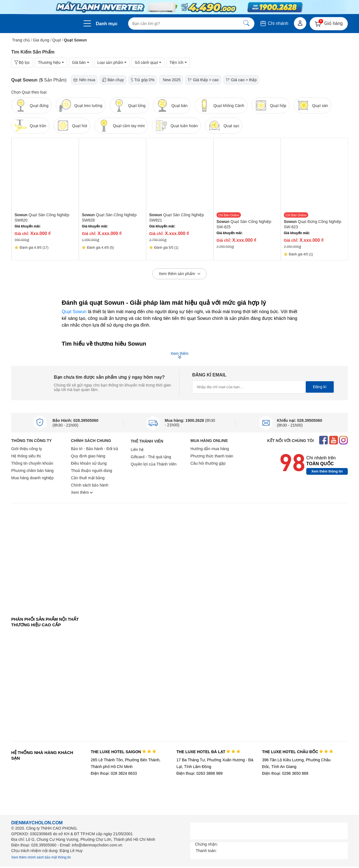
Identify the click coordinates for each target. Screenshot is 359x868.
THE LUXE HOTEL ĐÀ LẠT (208, 752)
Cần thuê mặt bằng (88, 478)
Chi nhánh (274, 23)
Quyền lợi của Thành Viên (154, 464)
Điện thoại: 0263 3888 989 (200, 773)
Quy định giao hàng (88, 456)
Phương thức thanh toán (212, 456)
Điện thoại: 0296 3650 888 (285, 773)
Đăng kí (320, 387)
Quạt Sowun (74, 312)
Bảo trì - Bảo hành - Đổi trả (95, 449)
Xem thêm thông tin (327, 471)
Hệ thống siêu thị (26, 456)
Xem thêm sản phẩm (180, 274)
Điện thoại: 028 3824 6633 (114, 773)
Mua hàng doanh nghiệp (32, 478)
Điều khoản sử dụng (89, 463)
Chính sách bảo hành (90, 485)
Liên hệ (137, 450)
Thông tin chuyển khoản (32, 463)
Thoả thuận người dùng (92, 471)
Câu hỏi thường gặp (208, 463)
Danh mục (107, 24)
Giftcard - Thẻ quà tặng (151, 457)
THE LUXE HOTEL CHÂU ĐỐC (298, 752)
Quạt (57, 40)
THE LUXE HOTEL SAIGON (123, 752)
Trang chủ (21, 40)
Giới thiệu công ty (27, 449)
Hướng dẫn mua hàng (210, 449)
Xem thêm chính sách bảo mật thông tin (41, 857)
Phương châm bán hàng (32, 471)
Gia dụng (41, 40)
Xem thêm (82, 492)
